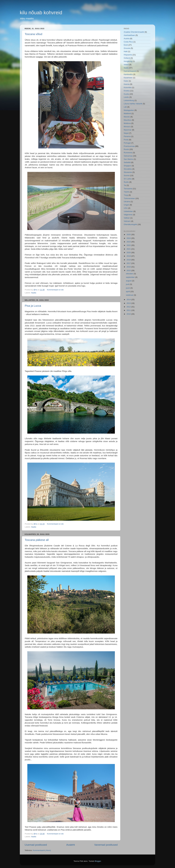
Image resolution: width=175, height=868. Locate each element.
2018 (129, 260)
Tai (125, 185)
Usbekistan (128, 211)
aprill (128, 291)
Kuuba (126, 94)
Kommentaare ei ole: (56, 290)
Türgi (126, 195)
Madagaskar (129, 110)
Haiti (126, 51)
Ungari (126, 205)
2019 (129, 256)
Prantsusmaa (129, 146)
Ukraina (127, 202)
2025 (129, 235)
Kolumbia (128, 87)
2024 (129, 238)
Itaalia (34, 293)
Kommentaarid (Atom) (42, 850)
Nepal (126, 133)
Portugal (127, 143)
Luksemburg (129, 100)
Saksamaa (128, 156)
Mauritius (127, 120)
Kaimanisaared (130, 71)
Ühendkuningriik (130, 224)
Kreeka (127, 91)
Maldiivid (127, 113)
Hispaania (128, 55)
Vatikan (127, 218)
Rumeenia (128, 153)
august (129, 281)
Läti (125, 107)
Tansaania (128, 189)
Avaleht (71, 845)
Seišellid (127, 162)
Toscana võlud (33, 34)
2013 (129, 303)
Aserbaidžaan (129, 35)
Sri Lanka (128, 179)
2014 (129, 300)
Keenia (127, 84)
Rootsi (126, 149)
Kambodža (128, 74)
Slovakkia (128, 169)
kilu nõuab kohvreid (41, 13)
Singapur (127, 166)
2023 (129, 242)
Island (126, 65)
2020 (129, 253)
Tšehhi (127, 192)
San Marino (128, 159)
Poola (126, 140)
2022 (129, 245)
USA (126, 208)
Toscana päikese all (37, 540)
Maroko (127, 117)
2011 (129, 310)
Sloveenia (128, 172)
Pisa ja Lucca (33, 306)
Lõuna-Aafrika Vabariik (133, 104)
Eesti (126, 45)
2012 (129, 307)
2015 (129, 271)
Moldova (127, 123)
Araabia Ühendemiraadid (134, 32)
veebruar (130, 295)
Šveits (126, 182)
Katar (126, 81)
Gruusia (127, 48)
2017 (129, 263)
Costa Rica (128, 42)
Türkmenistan (129, 198)
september (131, 277)
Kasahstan (128, 78)
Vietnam (127, 221)
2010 (129, 314)
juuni (128, 288)
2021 (129, 249)
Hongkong (128, 61)
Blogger (98, 861)
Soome (127, 175)
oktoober (130, 274)
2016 (129, 267)
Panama (127, 136)
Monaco (127, 127)
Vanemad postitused (106, 845)
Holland (127, 58)
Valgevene (128, 215)
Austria (127, 39)
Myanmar (128, 130)
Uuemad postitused (36, 845)
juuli (128, 284)
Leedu (126, 97)
